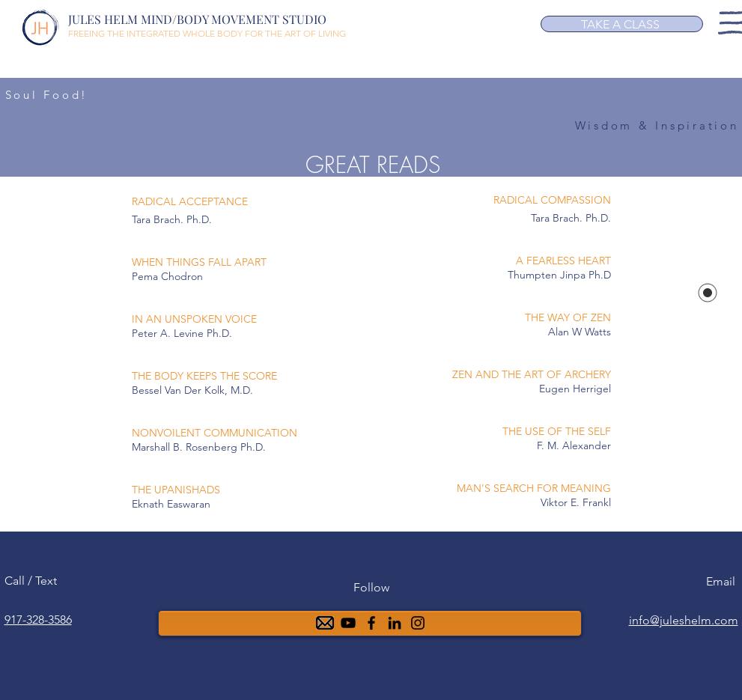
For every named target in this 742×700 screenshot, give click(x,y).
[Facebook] (371, 623)
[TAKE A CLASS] (622, 24)
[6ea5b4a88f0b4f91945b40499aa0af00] (395, 623)
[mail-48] (325, 623)
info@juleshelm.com (684, 620)
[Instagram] (418, 623)
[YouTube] (348, 623)
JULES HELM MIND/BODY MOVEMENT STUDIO (197, 19)
